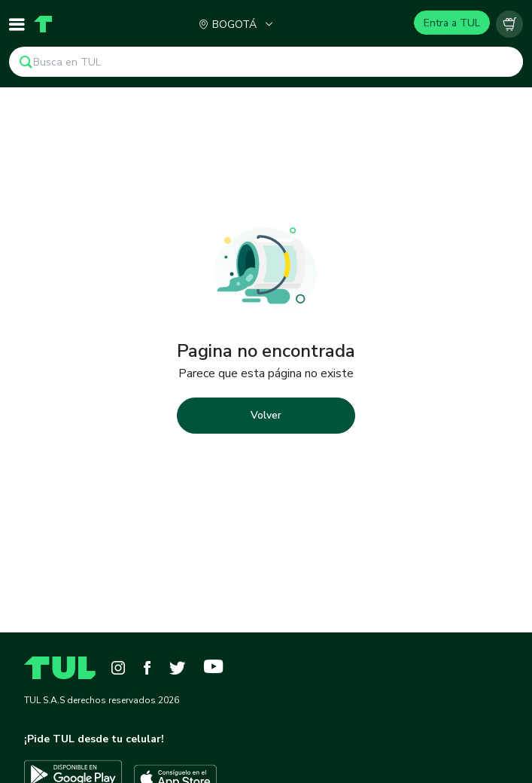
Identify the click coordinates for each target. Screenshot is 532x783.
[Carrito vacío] (509, 24)
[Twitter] (177, 668)
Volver (266, 415)
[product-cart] (509, 24)
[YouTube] (213, 668)
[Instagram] (118, 668)
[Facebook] (147, 668)
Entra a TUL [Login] (452, 23)
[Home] (43, 24)
